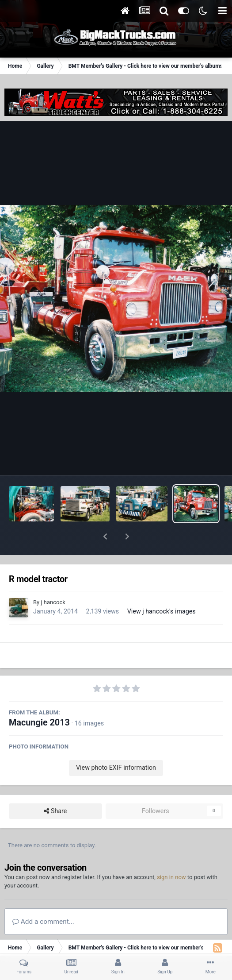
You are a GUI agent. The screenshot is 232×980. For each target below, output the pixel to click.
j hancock (53, 579)
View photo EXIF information (116, 745)
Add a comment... (43, 899)
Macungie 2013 (39, 700)
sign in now (171, 854)
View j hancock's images (162, 588)
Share (55, 788)
